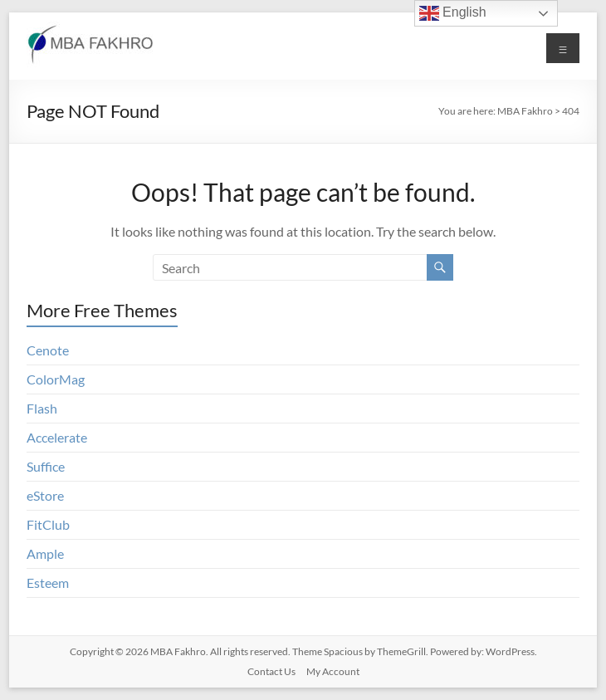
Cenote (48, 350)
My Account (333, 671)
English (453, 13)
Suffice (46, 466)
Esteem (48, 583)
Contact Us (271, 671)
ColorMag (56, 379)
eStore (45, 495)
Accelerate (57, 437)
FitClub (48, 524)
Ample (45, 553)
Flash (42, 408)
